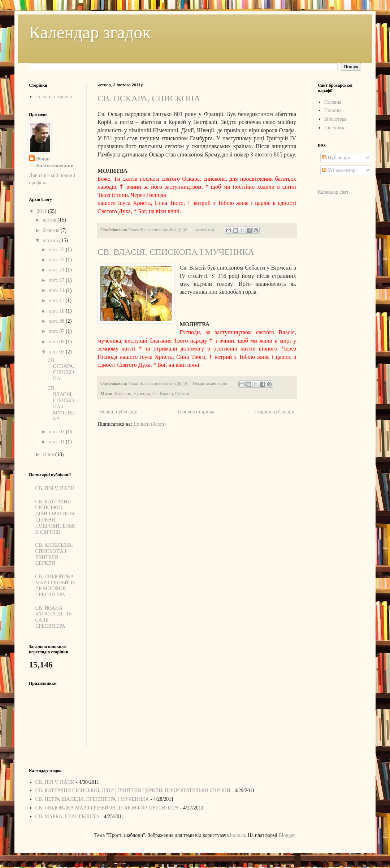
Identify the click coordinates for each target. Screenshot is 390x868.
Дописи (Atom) (149, 424)
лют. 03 (57, 352)
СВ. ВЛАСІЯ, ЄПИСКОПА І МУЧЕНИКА (176, 252)
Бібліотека (335, 119)
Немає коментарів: (211, 383)
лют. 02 (57, 432)
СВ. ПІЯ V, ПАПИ (55, 488)
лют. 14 (57, 290)
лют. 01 (57, 442)
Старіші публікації (274, 412)
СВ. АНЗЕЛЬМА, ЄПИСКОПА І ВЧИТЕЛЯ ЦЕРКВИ (54, 554)
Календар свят (333, 192)
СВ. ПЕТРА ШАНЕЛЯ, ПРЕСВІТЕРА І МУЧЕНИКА (92, 799)
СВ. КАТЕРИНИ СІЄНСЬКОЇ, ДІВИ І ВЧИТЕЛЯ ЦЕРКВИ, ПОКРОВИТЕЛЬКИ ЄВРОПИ (55, 517)
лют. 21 (57, 270)
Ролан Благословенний (55, 162)
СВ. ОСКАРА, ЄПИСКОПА (149, 98)
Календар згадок (90, 32)
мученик (142, 394)
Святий (182, 394)
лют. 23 (57, 250)
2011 (42, 211)
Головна (333, 102)
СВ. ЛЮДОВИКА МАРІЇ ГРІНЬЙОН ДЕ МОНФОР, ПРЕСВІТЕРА (56, 586)
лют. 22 (57, 260)
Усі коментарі (339, 170)
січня (49, 454)
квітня (50, 220)
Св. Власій (163, 394)
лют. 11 (57, 300)
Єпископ (123, 394)
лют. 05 (57, 342)
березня (52, 230)
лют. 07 (57, 331)
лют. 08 (57, 321)
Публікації (336, 158)
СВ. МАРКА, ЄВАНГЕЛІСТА (68, 817)
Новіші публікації (118, 412)
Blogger (286, 835)
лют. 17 (57, 280)
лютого (51, 240)
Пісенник (334, 128)
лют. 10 (57, 311)
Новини (333, 110)
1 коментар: (205, 230)
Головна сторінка (196, 412)
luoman (238, 835)
